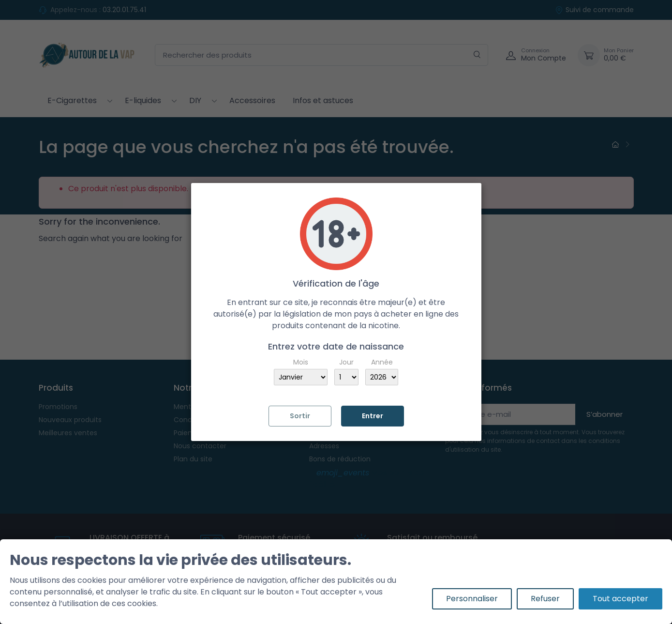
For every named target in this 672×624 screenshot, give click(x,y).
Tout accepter (620, 599)
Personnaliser (472, 599)
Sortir (300, 416)
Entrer (373, 416)
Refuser (545, 599)
